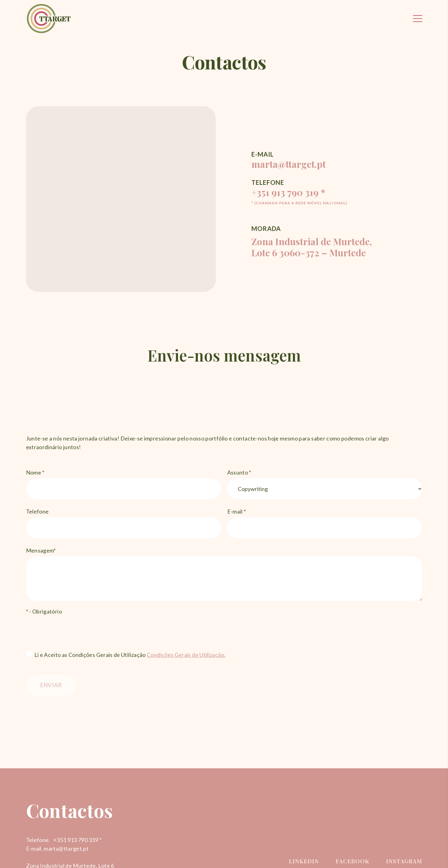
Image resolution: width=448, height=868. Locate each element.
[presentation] (73, 631)
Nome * (124, 484)
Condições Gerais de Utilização (185, 655)
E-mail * (325, 523)
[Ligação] (49, 19)
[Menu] (418, 19)
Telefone (124, 523)
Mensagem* (224, 574)
